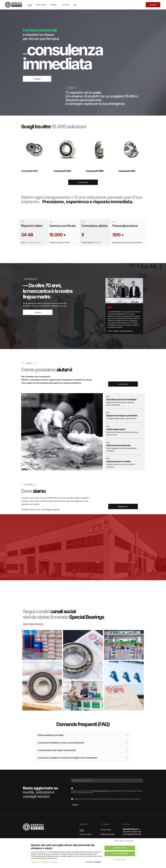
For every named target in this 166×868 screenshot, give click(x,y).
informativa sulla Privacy (102, 791)
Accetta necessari (120, 854)
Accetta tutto (120, 848)
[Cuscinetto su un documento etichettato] (83, 655)
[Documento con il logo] (124, 686)
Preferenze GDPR (120, 859)
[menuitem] (30, 5)
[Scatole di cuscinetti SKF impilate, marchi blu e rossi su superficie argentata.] (42, 645)
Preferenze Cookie (108, 834)
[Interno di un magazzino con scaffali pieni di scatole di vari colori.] (124, 645)
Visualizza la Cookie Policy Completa (44, 862)
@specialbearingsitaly (33, 624)
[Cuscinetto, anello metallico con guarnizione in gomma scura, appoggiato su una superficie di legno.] (42, 686)
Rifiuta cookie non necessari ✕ (124, 841)
